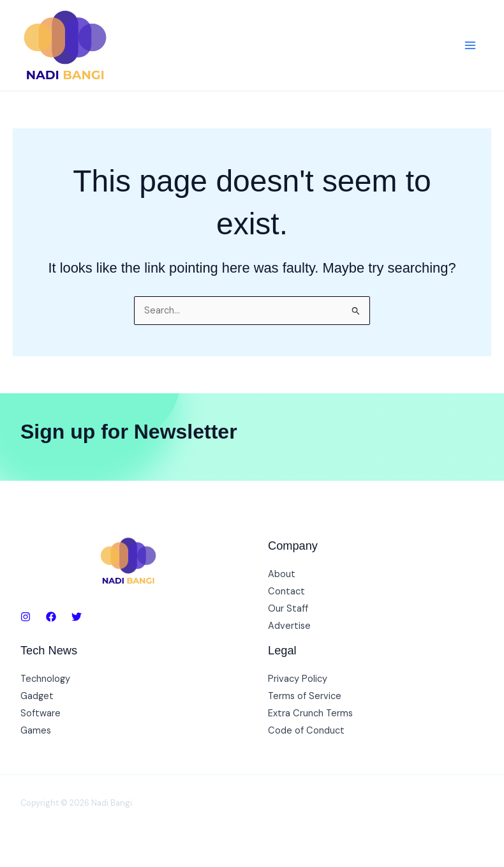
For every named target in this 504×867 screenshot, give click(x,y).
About (282, 574)
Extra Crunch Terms (310, 713)
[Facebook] (51, 617)
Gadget (37, 696)
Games (36, 731)
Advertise (289, 626)
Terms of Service (305, 696)
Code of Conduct (306, 731)
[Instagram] (26, 617)
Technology (45, 679)
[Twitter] (77, 617)
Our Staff (288, 609)
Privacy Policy (298, 679)
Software (41, 713)
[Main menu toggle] (470, 45)
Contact (286, 592)
